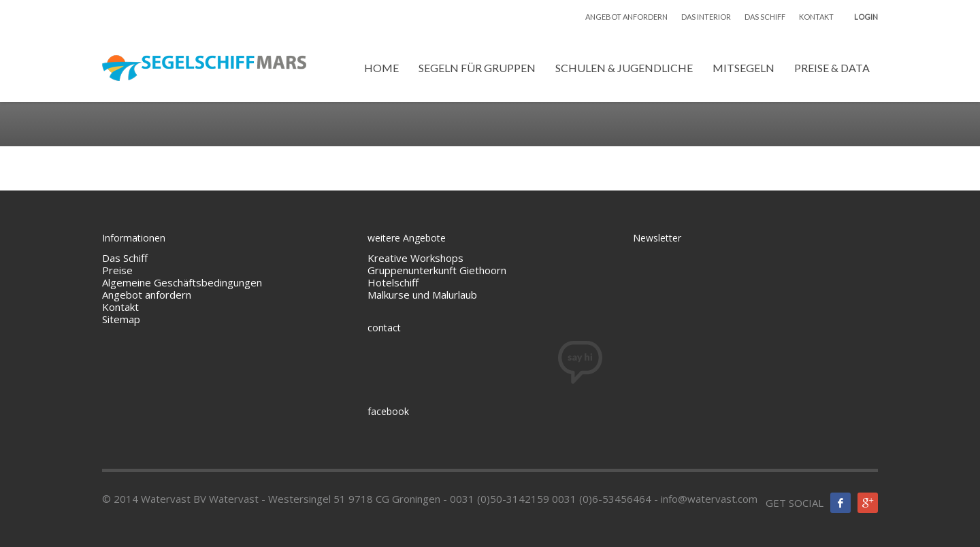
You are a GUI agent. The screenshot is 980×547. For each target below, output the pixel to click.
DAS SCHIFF (765, 17)
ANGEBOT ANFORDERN (626, 17)
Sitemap (121, 319)
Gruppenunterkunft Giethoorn (437, 270)
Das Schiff (125, 258)
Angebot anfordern (147, 295)
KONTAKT (816, 17)
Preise (117, 270)
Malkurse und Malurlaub (422, 295)
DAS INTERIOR (706, 17)
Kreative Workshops (415, 258)
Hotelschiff (393, 282)
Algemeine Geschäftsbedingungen (183, 282)
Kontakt (120, 307)
